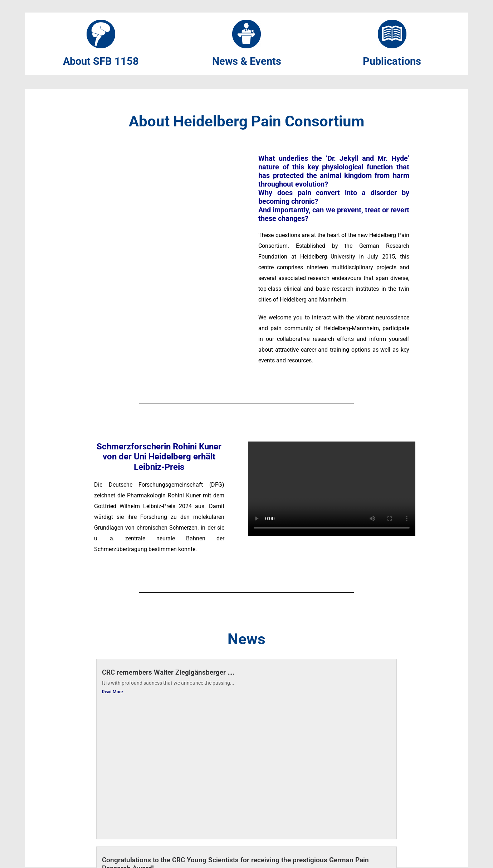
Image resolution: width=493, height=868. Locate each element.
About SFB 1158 (101, 62)
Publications (392, 62)
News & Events (246, 62)
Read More (112, 692)
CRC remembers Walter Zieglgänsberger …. (168, 673)
